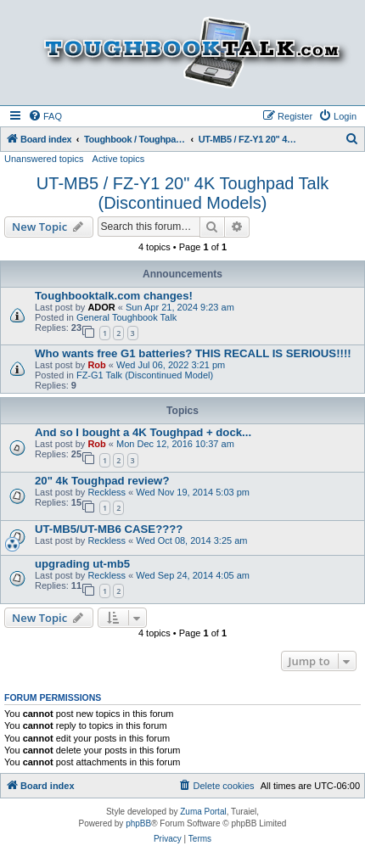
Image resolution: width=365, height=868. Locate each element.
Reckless (107, 492)
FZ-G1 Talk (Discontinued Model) (145, 375)
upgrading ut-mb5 (82, 564)
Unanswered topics (44, 159)
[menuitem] (45, 116)
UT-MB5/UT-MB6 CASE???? (109, 529)
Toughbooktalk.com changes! (114, 296)
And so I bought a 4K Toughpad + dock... (143, 432)
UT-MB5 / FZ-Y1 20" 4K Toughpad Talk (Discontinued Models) (182, 193)
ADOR (101, 307)
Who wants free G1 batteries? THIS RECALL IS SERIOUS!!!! (193, 353)
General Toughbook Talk (126, 317)
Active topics (119, 159)
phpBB (138, 823)
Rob (96, 365)
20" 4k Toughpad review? (102, 481)
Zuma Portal (203, 812)
